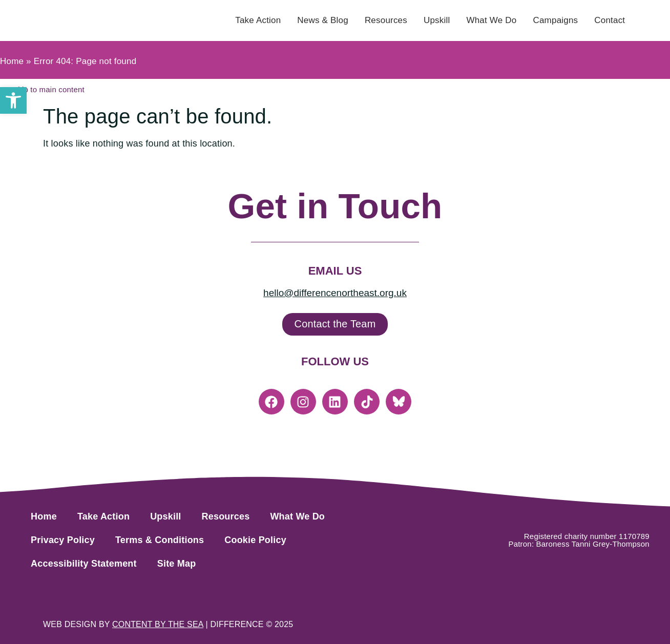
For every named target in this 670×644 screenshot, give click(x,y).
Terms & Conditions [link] (160, 540)
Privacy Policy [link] (63, 540)
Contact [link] (610, 20)
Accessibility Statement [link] (84, 564)
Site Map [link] (177, 564)
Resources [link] (386, 20)
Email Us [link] (335, 271)
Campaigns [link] (555, 20)
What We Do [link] (491, 20)
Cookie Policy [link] (255, 540)
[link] (13, 100)
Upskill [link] (437, 20)
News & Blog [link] (323, 20)
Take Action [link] (258, 20)
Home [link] (12, 61)
